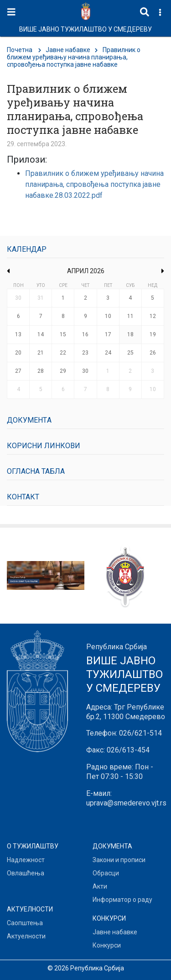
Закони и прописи (119, 860)
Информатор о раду (122, 900)
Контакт (23, 497)
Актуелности (26, 936)
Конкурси (107, 945)
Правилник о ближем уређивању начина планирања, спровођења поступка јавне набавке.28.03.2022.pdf (94, 184)
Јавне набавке (68, 50)
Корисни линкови (44, 446)
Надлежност (26, 860)
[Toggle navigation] (11, 12)
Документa (29, 420)
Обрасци (106, 873)
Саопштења (25, 923)
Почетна (20, 50)
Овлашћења (26, 873)
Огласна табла (36, 471)
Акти (100, 886)
